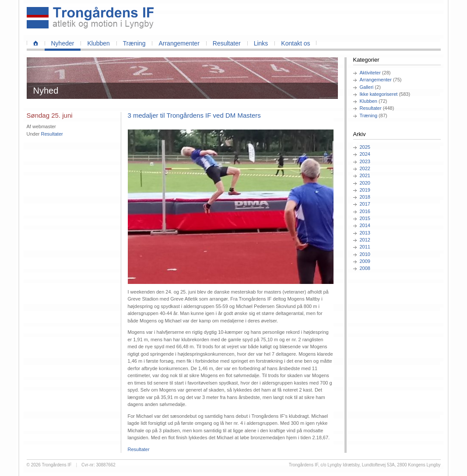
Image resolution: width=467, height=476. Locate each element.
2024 (365, 154)
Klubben (98, 43)
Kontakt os (295, 43)
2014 (365, 225)
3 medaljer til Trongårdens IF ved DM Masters (194, 115)
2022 (365, 168)
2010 (365, 254)
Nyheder (63, 43)
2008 (365, 268)
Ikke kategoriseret (379, 94)
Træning (134, 43)
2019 (365, 190)
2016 (365, 211)
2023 (365, 161)
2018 (365, 197)
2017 (365, 204)
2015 (365, 218)
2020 (365, 183)
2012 (365, 240)
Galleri (367, 87)
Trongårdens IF (57, 465)
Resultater (227, 43)
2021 (365, 175)
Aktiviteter (370, 73)
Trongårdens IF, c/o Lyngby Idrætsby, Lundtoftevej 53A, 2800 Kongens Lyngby (365, 465)
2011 (365, 247)
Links (261, 43)
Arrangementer (179, 43)
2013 (365, 233)
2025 (365, 147)
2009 (365, 261)
